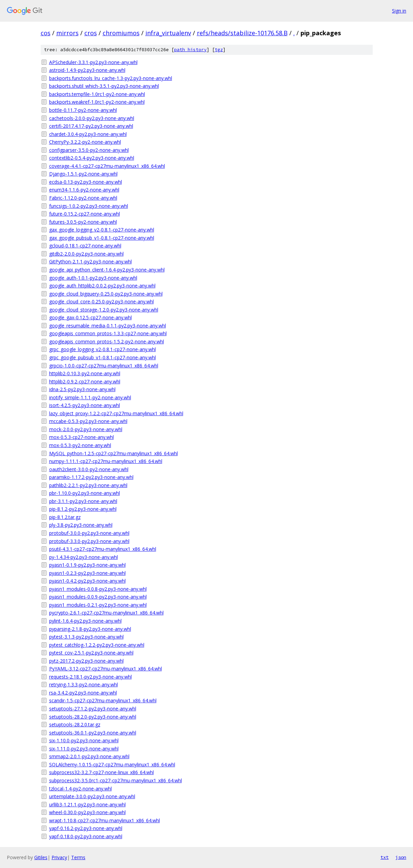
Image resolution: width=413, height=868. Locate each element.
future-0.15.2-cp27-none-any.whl (85, 214)
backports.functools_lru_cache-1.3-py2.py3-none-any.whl (111, 78)
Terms (78, 857)
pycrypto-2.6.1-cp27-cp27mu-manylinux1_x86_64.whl (106, 613)
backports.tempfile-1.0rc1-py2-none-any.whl (97, 94)
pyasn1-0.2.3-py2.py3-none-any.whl (87, 573)
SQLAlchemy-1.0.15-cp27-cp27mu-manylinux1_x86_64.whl (112, 764)
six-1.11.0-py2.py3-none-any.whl (84, 749)
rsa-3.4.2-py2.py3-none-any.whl (83, 693)
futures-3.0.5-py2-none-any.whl (83, 222)
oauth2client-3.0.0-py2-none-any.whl (89, 469)
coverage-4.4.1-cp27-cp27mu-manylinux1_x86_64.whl (107, 166)
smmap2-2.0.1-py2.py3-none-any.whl (89, 756)
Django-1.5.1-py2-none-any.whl (83, 174)
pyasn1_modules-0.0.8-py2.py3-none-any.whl (98, 589)
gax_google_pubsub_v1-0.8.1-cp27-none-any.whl (102, 238)
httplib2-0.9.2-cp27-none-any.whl (85, 381)
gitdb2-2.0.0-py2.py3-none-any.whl (86, 254)
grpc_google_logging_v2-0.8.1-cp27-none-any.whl (102, 349)
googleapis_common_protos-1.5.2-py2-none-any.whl (107, 341)
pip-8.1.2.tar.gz (65, 517)
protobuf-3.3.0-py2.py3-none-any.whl (89, 541)
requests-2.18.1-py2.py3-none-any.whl (90, 677)
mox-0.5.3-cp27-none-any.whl (81, 437)
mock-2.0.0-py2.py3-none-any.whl (86, 429)
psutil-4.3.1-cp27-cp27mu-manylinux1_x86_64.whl (103, 549)
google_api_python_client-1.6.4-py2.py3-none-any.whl (107, 270)
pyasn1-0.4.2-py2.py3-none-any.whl (87, 581)
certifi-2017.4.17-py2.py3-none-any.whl (91, 126)
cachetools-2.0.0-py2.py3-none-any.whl (92, 118)
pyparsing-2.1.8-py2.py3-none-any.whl (90, 629)
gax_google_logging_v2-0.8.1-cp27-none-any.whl (102, 230)
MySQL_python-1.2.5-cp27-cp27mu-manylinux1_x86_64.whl (113, 453)
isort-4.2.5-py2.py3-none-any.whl (85, 405)
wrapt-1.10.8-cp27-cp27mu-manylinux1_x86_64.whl (105, 820)
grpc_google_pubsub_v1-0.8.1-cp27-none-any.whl (102, 357)
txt (385, 857)
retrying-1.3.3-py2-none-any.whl (84, 684)
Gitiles (41, 857)
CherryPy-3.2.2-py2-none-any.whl (85, 142)
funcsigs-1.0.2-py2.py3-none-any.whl (89, 206)
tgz (219, 50)
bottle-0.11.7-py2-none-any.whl (83, 110)
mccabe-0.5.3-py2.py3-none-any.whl (88, 421)
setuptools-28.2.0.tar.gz (75, 724)
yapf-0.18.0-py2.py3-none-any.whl (86, 836)
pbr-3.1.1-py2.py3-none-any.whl (83, 501)
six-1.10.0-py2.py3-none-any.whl (84, 740)
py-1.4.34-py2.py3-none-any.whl (84, 557)
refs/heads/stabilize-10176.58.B (242, 33)
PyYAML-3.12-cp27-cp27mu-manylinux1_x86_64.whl (106, 669)
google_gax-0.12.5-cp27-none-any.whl (90, 317)
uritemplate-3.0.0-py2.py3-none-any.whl (92, 796)
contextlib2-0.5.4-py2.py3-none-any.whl (92, 158)
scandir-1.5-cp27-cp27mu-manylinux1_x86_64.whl (103, 700)
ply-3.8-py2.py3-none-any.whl (81, 525)
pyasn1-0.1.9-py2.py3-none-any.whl (87, 565)
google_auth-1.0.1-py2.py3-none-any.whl (93, 278)
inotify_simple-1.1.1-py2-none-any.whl (90, 397)
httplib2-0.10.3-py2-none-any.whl (85, 373)
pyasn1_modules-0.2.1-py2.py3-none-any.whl (98, 605)
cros (91, 33)
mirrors (67, 33)
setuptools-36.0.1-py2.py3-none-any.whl (93, 733)
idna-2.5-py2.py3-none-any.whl (82, 389)
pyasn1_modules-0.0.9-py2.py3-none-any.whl (98, 597)
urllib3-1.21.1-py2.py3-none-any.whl (87, 804)
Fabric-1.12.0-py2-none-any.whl (83, 198)
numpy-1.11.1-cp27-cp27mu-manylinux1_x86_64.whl (106, 461)
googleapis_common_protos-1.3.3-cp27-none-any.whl (108, 333)
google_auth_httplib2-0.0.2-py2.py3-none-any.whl (102, 286)
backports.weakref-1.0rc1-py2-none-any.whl (97, 102)
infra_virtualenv (168, 33)
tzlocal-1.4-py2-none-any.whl (80, 789)
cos (46, 33)
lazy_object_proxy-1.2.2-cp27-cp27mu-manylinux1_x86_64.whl (116, 413)
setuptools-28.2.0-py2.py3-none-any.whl (93, 717)
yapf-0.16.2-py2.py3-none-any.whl (86, 828)
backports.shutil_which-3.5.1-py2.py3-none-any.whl (104, 86)
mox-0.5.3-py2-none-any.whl (80, 445)
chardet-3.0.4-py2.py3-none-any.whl (88, 134)
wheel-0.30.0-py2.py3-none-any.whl (87, 812)
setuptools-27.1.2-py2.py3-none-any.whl (93, 709)
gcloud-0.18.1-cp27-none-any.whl (85, 246)
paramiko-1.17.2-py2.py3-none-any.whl (91, 477)
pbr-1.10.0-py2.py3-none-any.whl (85, 493)
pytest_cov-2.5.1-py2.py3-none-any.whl (91, 653)
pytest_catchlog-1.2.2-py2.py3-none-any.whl (97, 645)
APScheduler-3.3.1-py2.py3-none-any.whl (93, 62)
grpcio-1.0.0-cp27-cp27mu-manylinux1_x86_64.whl (104, 366)
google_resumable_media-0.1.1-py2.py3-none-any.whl (108, 326)
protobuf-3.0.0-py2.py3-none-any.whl (89, 533)
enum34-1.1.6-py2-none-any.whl (84, 190)
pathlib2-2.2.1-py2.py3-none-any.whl (88, 485)
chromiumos (121, 33)
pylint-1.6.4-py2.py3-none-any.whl (85, 621)
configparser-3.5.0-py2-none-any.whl (89, 150)
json (401, 857)
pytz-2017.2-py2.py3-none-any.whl (86, 661)
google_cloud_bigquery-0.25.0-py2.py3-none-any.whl (106, 294)
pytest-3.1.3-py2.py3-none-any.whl (86, 637)
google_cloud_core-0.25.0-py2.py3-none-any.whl (101, 301)
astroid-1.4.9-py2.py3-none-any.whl (87, 70)
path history (190, 50)
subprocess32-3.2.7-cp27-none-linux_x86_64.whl (101, 772)
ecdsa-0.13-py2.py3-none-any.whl (86, 182)
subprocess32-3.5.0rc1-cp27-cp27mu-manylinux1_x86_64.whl (116, 780)
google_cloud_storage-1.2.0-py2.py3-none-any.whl (104, 310)
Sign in (399, 11)
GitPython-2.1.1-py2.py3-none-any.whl (90, 261)
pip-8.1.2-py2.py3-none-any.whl (83, 509)
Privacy (59, 857)
